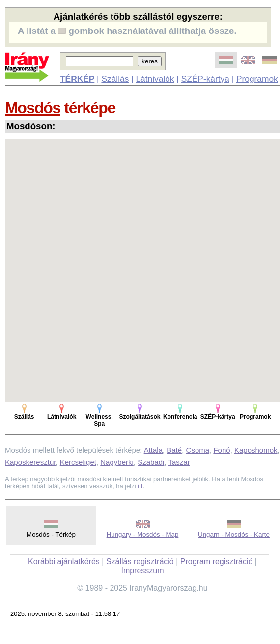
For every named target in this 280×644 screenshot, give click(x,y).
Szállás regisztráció (140, 562)
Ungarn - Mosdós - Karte (234, 535)
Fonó (222, 450)
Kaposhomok (256, 450)
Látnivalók (155, 79)
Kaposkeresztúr (30, 462)
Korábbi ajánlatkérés (64, 562)
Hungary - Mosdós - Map (143, 535)
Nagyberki (117, 462)
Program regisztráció (217, 562)
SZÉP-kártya (205, 79)
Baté (174, 450)
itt (140, 486)
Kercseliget (78, 462)
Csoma (198, 450)
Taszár (179, 462)
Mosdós (33, 108)
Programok (257, 79)
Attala (153, 450)
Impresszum (142, 570)
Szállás (115, 79)
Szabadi (151, 462)
